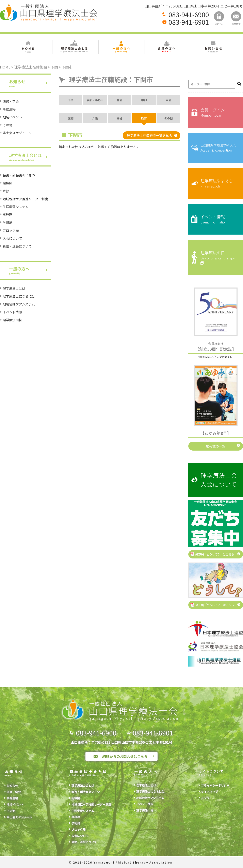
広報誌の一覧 (216, 446)
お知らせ (30, 83)
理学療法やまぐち (219, 183)
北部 (119, 100)
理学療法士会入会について (219, 480)
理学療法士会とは (30, 157)
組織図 (7, 183)
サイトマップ (210, 792)
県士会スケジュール (17, 133)
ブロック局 (11, 230)
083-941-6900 (189, 14)
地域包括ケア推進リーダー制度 (25, 199)
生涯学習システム (16, 207)
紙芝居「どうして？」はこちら (215, 554)
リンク (205, 798)
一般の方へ (30, 270)
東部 (168, 100)
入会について (12, 238)
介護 (95, 118)
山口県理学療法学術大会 (219, 148)
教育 (144, 118)
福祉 (119, 118)
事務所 (7, 215)
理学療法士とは (14, 288)
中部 (144, 100)
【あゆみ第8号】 (216, 433)
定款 (6, 191)
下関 (71, 100)
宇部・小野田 (95, 100)
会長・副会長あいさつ (19, 175)
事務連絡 (9, 109)
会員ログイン (219, 112)
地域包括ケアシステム (19, 304)
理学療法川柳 (12, 320)
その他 (7, 125)
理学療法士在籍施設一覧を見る (149, 135)
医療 (71, 118)
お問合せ (236, 18)
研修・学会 (11, 101)
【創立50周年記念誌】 (216, 347)
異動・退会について (17, 246)
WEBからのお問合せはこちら (125, 756)
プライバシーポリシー (215, 785)
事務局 (76, 817)
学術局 (7, 222)
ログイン (219, 18)
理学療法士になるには (19, 296)
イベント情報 (12, 312)
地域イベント (12, 117)
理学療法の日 (219, 258)
